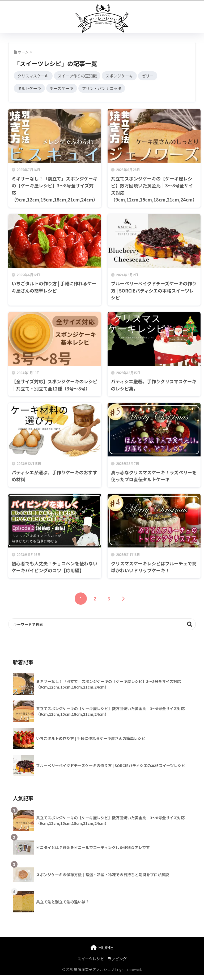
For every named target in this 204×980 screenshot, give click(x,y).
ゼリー (149, 76)
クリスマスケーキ (33, 76)
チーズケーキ (62, 88)
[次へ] (123, 599)
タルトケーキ (29, 88)
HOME (102, 947)
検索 (190, 625)
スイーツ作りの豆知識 (78, 76)
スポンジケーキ (120, 76)
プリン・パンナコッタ (103, 88)
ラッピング (117, 959)
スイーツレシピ (91, 959)
